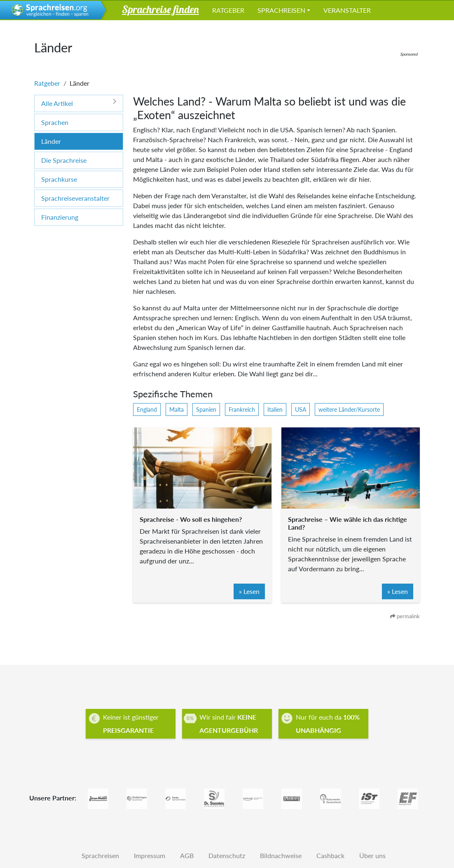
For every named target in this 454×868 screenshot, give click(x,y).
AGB (187, 855)
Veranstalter (347, 10)
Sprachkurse (59, 179)
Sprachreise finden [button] (160, 9)
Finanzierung (60, 217)
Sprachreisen (281, 10)
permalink (405, 616)
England (147, 409)
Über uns (372, 855)
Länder (51, 141)
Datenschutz (227, 855)
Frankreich (242, 409)
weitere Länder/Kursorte (349, 409)
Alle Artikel (79, 103)
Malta (177, 409)
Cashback (330, 855)
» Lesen (249, 591)
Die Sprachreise (64, 160)
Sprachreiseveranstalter (75, 198)
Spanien (206, 409)
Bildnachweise (281, 855)
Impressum (150, 855)
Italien (275, 409)
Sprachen (55, 122)
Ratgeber (228, 10)
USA (301, 409)
